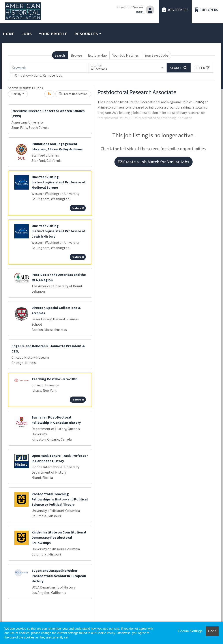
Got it (212, 631)
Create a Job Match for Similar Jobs (154, 162)
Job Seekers (175, 10)
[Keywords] (49, 68)
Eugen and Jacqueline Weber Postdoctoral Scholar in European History (59, 576)
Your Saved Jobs (156, 55)
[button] (202, 68)
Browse (76, 55)
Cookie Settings (190, 631)
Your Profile (53, 34)
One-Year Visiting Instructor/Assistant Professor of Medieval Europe (59, 182)
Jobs (27, 34)
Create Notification (73, 94)
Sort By (17, 94)
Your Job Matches (126, 55)
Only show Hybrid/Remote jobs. (39, 75)
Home (9, 34)
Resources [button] (86, 34)
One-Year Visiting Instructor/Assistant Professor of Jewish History (59, 231)
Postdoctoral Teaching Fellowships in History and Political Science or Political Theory (60, 499)
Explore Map (97, 55)
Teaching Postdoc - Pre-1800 (54, 379)
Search (60, 55)
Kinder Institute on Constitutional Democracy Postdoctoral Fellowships (59, 537)
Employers (206, 10)
